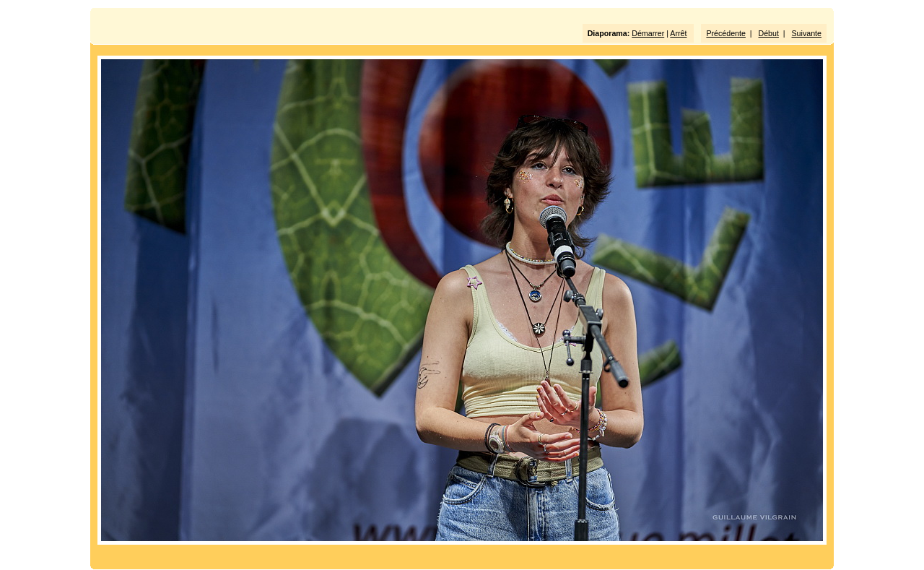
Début (769, 33)
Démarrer (648, 33)
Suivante (807, 33)
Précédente (726, 33)
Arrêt (678, 33)
